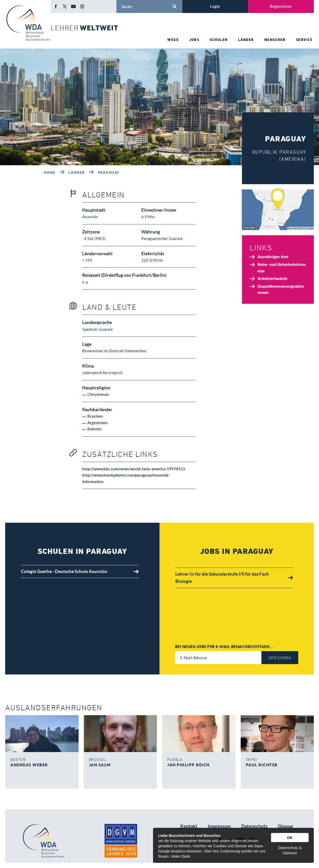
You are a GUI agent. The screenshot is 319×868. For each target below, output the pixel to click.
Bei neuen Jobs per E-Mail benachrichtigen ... (225, 647)
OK (290, 838)
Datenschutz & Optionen (290, 850)
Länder (77, 173)
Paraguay (109, 173)
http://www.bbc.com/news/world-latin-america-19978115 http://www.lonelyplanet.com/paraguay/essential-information (134, 475)
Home (50, 173)
